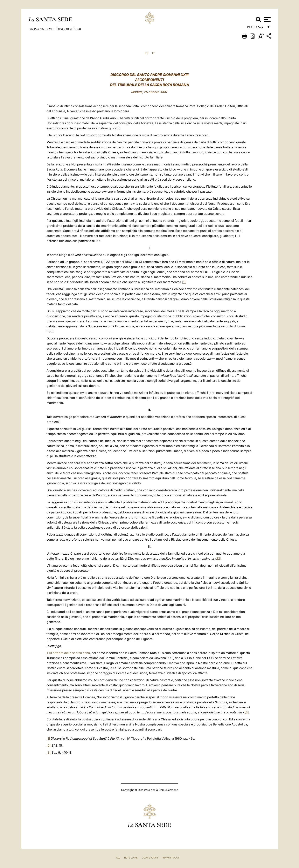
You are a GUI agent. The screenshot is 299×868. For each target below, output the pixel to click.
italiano (256, 29)
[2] (219, 558)
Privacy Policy (171, 858)
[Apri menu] (267, 19)
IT (153, 53)
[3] (247, 712)
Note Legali (131, 858)
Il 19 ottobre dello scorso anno (68, 653)
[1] (184, 282)
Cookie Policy (150, 858)
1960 (78, 29)
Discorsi (65, 29)
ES (146, 53)
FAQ (118, 858)
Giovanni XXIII (42, 29)
